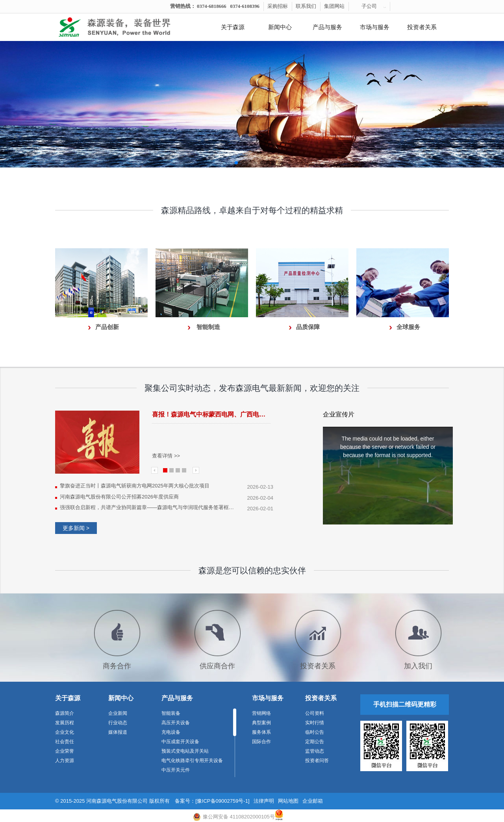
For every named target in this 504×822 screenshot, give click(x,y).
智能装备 (171, 713)
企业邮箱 (313, 801)
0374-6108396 (245, 6)
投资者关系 (422, 27)
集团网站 (334, 6)
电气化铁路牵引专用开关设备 (192, 761)
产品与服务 (327, 27)
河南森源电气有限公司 (124, 27)
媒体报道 (118, 732)
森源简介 (65, 713)
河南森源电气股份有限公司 (117, 801)
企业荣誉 (65, 751)
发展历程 (65, 723)
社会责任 (65, 742)
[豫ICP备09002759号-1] (222, 801)
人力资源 (65, 761)
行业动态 (118, 723)
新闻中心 (280, 27)
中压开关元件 (176, 770)
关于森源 (233, 27)
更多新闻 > (76, 528)
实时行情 (315, 723)
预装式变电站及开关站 (185, 751)
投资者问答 (317, 761)
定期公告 (315, 742)
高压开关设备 (176, 723)
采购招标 (278, 6)
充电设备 (171, 732)
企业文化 (65, 732)
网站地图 (288, 801)
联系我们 (306, 6)
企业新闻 (118, 713)
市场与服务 (375, 27)
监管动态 (315, 751)
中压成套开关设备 (180, 742)
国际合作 (261, 742)
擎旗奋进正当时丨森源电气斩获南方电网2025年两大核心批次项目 (135, 486)
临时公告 (315, 732)
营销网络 (261, 713)
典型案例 (261, 723)
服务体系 (261, 732)
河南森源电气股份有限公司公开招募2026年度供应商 (119, 497)
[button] (236, 163)
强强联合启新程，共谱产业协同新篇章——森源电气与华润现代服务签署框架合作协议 (148, 507)
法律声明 (264, 801)
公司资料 (315, 713)
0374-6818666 (212, 6)
